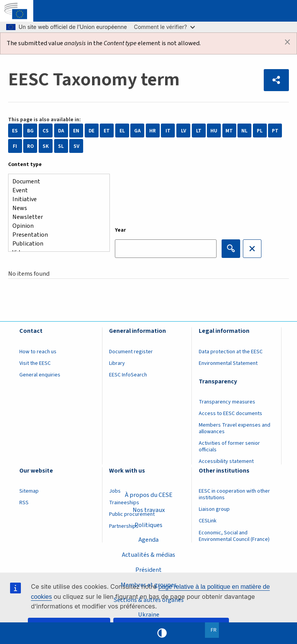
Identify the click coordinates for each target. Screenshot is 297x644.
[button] (277, 80)
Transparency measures (227, 402)
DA (61, 131)
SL (61, 146)
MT (229, 131)
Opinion (56, 226)
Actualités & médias (148, 555)
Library (117, 363)
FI (15, 146)
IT (168, 131)
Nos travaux (149, 510)
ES (15, 131)
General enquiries (40, 375)
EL (122, 131)
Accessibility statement (226, 461)
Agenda (148, 540)
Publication (56, 244)
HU (214, 131)
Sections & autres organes (148, 600)
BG (30, 131)
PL (260, 131)
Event (56, 191)
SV (76, 146)
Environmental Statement (228, 363)
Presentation (56, 235)
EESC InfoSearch (128, 375)
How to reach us (38, 352)
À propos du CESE (148, 495)
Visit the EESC (35, 363)
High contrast (162, 633)
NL (244, 131)
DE (91, 131)
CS (46, 131)
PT (275, 131)
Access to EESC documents (230, 414)
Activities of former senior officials (229, 447)
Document (56, 182)
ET (107, 131)
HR (153, 131)
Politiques (148, 525)
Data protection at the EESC (231, 352)
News (56, 208)
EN (76, 131)
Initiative (56, 199)
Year (120, 230)
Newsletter (56, 217)
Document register (131, 352)
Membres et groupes (149, 585)
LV (183, 131)
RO (30, 146)
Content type (25, 164)
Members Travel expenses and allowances (235, 428)
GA (137, 131)
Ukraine (149, 615)
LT (199, 131)
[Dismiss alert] (287, 42)
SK (46, 146)
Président (148, 570)
